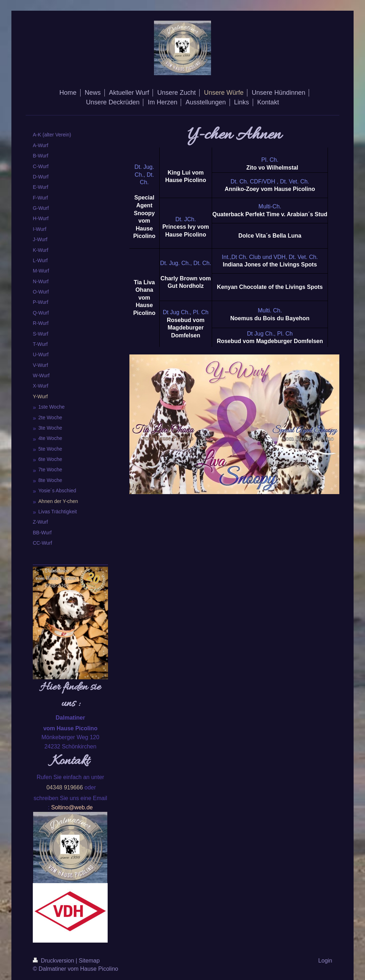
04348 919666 (65, 787)
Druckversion (54, 961)
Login (325, 961)
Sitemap (89, 961)
